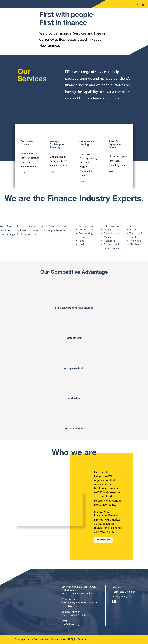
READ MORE (103, 540)
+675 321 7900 (77, 615)
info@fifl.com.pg (70, 624)
